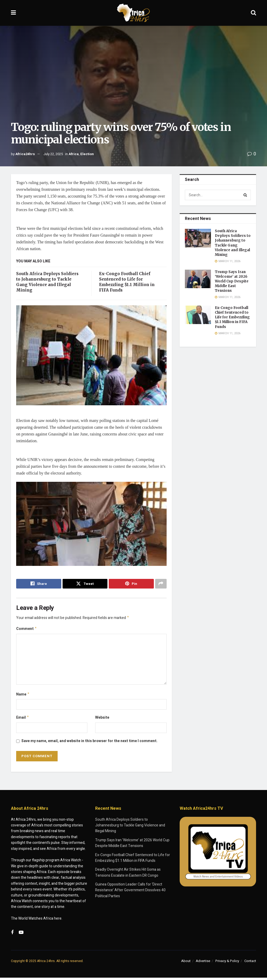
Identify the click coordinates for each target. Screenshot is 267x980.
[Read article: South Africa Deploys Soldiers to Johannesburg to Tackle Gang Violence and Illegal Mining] (198, 238)
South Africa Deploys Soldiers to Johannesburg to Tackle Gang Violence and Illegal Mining (233, 243)
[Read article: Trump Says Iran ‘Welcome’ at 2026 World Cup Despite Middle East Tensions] (198, 279)
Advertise (203, 963)
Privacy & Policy (227, 963)
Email (23, 720)
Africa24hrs (25, 154)
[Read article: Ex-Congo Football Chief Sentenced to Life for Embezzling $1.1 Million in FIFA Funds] (198, 315)
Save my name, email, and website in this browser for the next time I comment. (89, 743)
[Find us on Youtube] (21, 935)
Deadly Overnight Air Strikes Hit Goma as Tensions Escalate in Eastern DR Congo (128, 875)
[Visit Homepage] (133, 13)
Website (102, 719)
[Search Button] (253, 13)
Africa (74, 154)
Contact (250, 963)
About (186, 963)
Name (23, 696)
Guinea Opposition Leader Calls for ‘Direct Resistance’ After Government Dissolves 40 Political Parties (130, 893)
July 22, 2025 (53, 154)
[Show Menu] (13, 13)
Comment (27, 630)
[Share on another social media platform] (161, 584)
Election (87, 154)
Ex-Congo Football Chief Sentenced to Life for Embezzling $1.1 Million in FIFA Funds (232, 317)
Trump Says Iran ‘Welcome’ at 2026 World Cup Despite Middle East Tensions (232, 281)
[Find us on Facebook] (12, 935)
